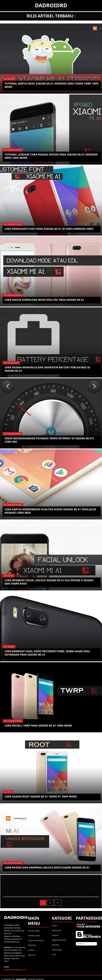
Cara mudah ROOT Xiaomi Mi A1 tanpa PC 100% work (41, 796)
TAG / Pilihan (9, 576)
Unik (54, 954)
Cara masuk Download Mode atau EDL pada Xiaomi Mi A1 (44, 300)
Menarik (55, 945)
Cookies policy (34, 935)
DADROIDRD (51, 5)
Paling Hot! (57, 930)
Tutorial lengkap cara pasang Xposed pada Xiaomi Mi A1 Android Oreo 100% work (51, 156)
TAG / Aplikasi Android (13, 434)
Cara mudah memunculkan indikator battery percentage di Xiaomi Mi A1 (47, 369)
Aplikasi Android (59, 940)
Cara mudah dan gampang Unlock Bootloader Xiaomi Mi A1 (47, 867)
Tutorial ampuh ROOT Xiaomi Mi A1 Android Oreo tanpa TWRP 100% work (48, 85)
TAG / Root (8, 792)
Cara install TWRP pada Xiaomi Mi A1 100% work (38, 726)
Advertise (32, 945)
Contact (31, 950)
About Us (32, 955)
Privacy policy (34, 931)
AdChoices (81, 944)
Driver (54, 926)
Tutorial (55, 935)
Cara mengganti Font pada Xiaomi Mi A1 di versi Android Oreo (49, 229)
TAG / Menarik (9, 79)
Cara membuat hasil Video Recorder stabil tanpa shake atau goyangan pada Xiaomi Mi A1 (47, 653)
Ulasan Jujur (57, 950)
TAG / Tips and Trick (11, 363)
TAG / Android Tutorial (13, 150)
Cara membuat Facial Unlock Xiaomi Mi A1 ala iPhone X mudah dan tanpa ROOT (49, 582)
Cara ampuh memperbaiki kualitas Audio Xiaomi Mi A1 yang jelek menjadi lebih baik (50, 511)
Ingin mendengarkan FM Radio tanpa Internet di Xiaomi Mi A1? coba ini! (49, 440)
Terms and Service (36, 940)
